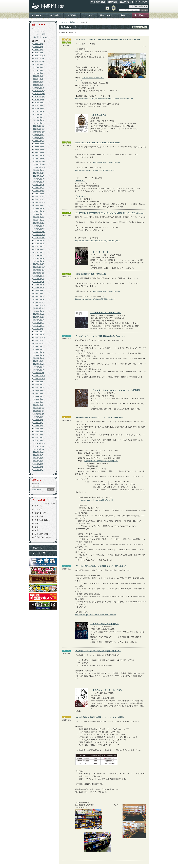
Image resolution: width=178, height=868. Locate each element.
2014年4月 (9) (38, 361)
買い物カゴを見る (98, 2)
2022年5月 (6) (38, 76)
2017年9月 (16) (39, 241)
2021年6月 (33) (39, 108)
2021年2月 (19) (39, 120)
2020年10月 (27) (39, 132)
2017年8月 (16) (39, 244)
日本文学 (42, 509)
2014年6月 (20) (39, 355)
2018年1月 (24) (39, 229)
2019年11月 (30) (39, 164)
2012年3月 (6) (38, 434)
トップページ (38, 15)
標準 (114, 8)
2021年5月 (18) (39, 111)
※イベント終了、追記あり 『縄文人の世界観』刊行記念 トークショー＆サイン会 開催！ (108, 40)
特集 (123, 15)
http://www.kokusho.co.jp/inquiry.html (107, 162)
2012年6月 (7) (38, 426)
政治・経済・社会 (42, 534)
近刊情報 (72, 15)
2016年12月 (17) (39, 267)
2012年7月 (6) (38, 423)
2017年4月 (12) (39, 255)
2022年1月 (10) (39, 88)
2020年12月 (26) (39, 126)
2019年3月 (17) (39, 188)
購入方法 (112, 2)
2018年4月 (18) (39, 220)
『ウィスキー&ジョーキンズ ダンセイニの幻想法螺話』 (116, 390)
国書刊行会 (48, 6)
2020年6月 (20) (39, 144)
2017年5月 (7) (38, 252)
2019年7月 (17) (39, 176)
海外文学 (42, 506)
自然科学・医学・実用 (42, 537)
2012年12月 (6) (39, 408)
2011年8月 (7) (38, 455)
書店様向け (140, 15)
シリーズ (89, 15)
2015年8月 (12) (39, 314)
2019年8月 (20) (39, 173)
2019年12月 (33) (39, 161)
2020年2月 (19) (39, 155)
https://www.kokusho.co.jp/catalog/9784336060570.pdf (95, 170)
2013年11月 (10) (39, 376)
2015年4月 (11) (39, 326)
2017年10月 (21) (39, 238)
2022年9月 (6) (38, 64)
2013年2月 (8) (38, 402)
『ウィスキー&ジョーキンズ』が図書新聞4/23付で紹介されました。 (100, 336)
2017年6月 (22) (39, 249)
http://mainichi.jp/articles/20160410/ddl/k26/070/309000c (96, 615)
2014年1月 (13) (39, 370)
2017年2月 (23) (39, 261)
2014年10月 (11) (39, 343)
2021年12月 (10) (39, 91)
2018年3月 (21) (39, 223)
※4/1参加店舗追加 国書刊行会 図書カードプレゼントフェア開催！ (100, 717)
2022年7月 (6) (38, 70)
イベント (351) (38, 31)
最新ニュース (106, 15)
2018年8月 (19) (39, 208)
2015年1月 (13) (39, 335)
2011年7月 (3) (38, 458)
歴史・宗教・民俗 (42, 520)
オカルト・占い (42, 513)
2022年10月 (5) (39, 61)
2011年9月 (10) (39, 452)
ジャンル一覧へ (49, 503)
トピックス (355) (39, 34)
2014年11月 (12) (39, 341)
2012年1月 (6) (38, 440)
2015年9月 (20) (39, 311)
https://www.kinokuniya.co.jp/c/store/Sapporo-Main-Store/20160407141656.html (104, 99)
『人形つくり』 (81, 196)
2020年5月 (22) (39, 147)
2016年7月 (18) (39, 282)
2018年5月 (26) (39, 217)
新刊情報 (55, 15)
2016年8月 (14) (39, 279)
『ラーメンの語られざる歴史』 (105, 624)
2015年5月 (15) (39, 323)
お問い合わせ (126, 2)
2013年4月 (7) (38, 396)
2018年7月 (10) (39, 211)
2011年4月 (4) (38, 467)
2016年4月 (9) (38, 291)
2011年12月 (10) (39, 443)
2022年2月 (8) (38, 85)
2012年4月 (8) (38, 432)
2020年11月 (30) (39, 129)
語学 (42, 523)
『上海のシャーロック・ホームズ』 (107, 690)
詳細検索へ (37, 490)
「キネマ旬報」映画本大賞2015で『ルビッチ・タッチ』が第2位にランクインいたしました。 (110, 213)
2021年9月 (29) (39, 100)
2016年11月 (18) (39, 270)
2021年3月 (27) (39, 117)
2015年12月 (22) (39, 302)
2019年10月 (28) (39, 167)
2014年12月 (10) (39, 337)
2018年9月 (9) (38, 205)
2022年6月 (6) (38, 73)
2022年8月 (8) (38, 67)
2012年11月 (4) (39, 411)
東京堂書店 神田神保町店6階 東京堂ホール (101, 461)
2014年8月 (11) (39, 349)
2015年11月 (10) (39, 305)
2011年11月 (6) (39, 446)
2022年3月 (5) (38, 82)
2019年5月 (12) (39, 182)
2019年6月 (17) (39, 179)
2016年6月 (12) (39, 285)
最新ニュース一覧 (140, 27)
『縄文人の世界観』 (100, 115)
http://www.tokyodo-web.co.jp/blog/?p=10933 (97, 500)
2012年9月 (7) (38, 417)
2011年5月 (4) (38, 464)
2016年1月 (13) (39, 299)
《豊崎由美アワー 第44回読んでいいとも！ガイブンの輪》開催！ (99, 417)
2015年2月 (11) (39, 332)
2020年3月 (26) (39, 153)
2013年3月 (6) (38, 399)
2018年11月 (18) (39, 199)
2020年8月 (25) (39, 138)
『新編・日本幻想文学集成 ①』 (106, 313)
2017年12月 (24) (39, 232)
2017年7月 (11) (39, 246)
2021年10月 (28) (39, 97)
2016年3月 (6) (38, 293)
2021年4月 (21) (39, 114)
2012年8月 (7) (38, 420)
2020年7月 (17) (39, 141)
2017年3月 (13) (39, 258)
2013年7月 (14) (39, 387)
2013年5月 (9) (38, 393)
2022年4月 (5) (38, 79)
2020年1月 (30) (39, 158)
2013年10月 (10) (39, 379)
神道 (42, 530)
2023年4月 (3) (38, 44)
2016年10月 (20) (39, 273)
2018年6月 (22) (39, 214)
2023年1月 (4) (38, 53)
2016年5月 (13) (39, 288)
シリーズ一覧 (43, 553)
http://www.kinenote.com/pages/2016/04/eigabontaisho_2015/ (98, 241)
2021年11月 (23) (39, 94)
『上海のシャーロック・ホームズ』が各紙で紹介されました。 (98, 651)
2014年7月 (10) (39, 352)
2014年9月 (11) (39, 346)
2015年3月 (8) (38, 329)
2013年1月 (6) (38, 405)
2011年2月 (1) (38, 470)
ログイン (138, 6)
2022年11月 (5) (39, 58)
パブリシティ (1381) (41, 37)
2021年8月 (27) (39, 103)
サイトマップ (142, 2)
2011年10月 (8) (39, 449)
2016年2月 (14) (39, 296)
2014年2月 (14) (39, 367)
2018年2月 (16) (39, 226)
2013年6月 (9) (38, 390)
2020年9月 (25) (39, 135)
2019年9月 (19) (39, 170)
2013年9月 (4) (38, 382)
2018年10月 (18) (39, 202)
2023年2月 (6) (38, 50)
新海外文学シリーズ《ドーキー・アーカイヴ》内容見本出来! (98, 143)
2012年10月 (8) (39, 414)
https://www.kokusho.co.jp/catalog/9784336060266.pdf (95, 299)
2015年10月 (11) (39, 308)
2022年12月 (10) (39, 56)
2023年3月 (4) (38, 47)
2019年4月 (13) (39, 185)
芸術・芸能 (42, 516)
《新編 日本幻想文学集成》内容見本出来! (91, 274)
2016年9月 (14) (39, 276)
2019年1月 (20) (39, 194)
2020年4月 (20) (39, 150)
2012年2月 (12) (39, 437)
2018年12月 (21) (39, 196)
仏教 (42, 527)
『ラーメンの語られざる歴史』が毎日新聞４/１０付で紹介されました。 (102, 566)
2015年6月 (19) (39, 320)
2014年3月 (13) (39, 364)
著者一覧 (43, 548)
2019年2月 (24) (39, 191)
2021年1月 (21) (39, 123)
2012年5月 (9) (38, 429)
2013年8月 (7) (38, 384)
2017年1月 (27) (39, 264)
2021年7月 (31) (39, 105)
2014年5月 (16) (39, 358)
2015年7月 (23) (39, 317)
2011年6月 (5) (38, 461)
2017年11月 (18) (39, 235)
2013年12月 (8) (39, 373)
